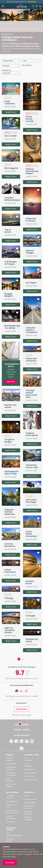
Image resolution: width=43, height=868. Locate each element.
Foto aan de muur (12, 801)
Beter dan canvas (30, 799)
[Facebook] (16, 742)
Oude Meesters (11, 764)
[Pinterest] (27, 742)
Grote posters (11, 822)
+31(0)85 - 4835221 (21, 730)
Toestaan (10, 862)
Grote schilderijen (30, 803)
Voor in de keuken (30, 773)
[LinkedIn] (22, 742)
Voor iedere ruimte (30, 780)
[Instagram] (11, 742)
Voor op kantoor (30, 769)
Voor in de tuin (29, 776)
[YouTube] (32, 742)
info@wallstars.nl (22, 735)
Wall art (27, 796)
